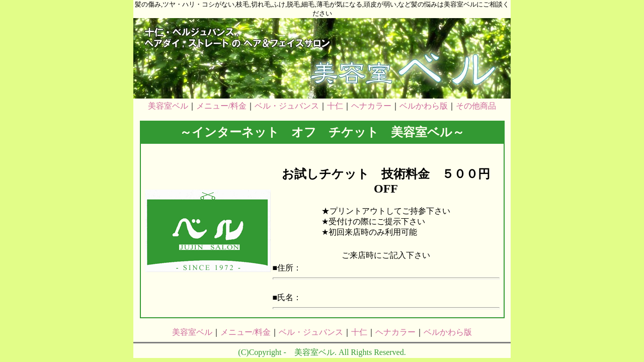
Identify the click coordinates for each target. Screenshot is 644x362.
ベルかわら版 (424, 106)
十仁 (335, 106)
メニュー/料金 (221, 106)
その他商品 (476, 106)
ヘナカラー (371, 106)
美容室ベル (168, 106)
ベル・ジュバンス (287, 106)
